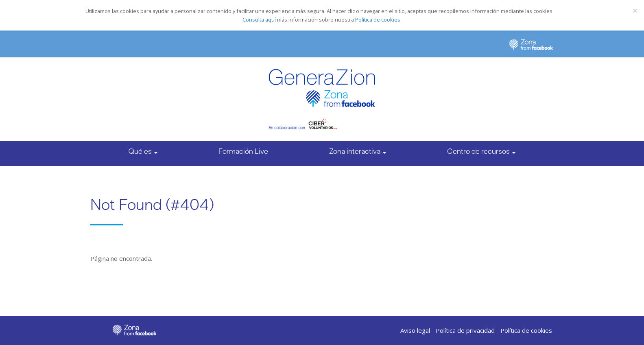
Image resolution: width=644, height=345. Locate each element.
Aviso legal (415, 330)
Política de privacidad (465, 330)
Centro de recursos (481, 151)
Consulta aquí (259, 20)
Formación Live (243, 151)
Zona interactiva (358, 151)
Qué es (143, 151)
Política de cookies (378, 20)
